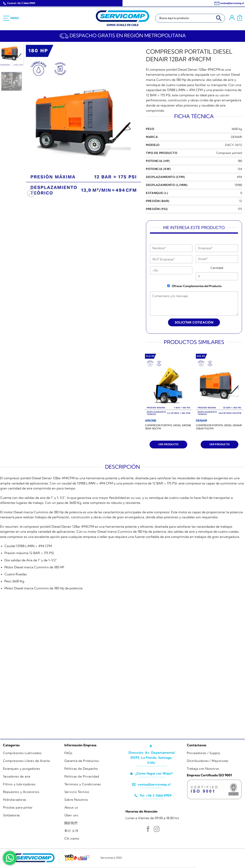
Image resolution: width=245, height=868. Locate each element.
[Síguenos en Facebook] (148, 830)
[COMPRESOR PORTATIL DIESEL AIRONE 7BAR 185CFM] (169, 385)
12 (241, 201)
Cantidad (217, 268)
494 (239, 177)
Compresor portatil (229, 153)
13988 (238, 185)
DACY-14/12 (234, 145)
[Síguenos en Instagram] (157, 830)
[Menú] (11, 18)
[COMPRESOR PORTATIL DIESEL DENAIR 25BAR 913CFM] (219, 385)
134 (240, 169)
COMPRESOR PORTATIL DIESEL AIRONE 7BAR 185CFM (168, 427)
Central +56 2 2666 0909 (21, 3)
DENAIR (236, 137)
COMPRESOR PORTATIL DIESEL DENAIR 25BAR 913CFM (219, 427)
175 (240, 209)
